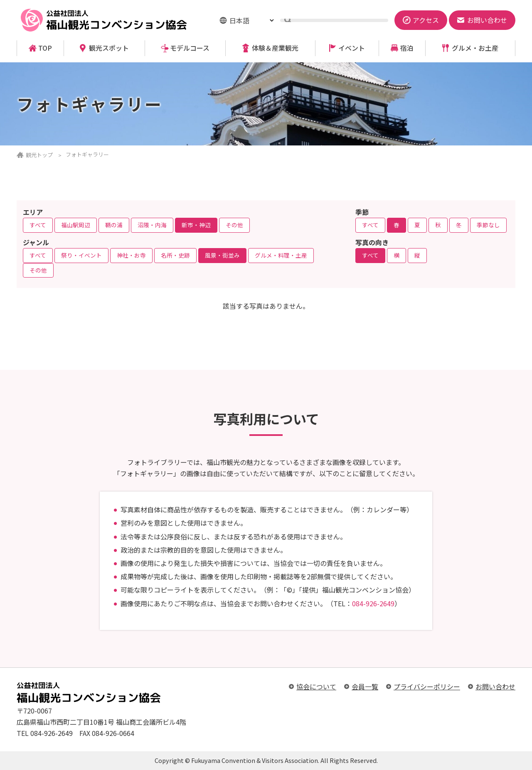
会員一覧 (365, 686)
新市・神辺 (196, 225)
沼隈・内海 (152, 225)
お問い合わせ (495, 686)
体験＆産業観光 (275, 48)
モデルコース (190, 48)
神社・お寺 (131, 255)
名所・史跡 (175, 255)
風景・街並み (222, 255)
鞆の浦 (114, 225)
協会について (316, 686)
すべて (38, 225)
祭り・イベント (81, 255)
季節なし (488, 225)
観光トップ (39, 155)
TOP (45, 48)
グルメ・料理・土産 (281, 255)
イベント (352, 48)
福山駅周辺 (76, 225)
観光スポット (109, 48)
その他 (234, 225)
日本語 (239, 20)
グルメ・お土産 (475, 48)
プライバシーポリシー (427, 686)
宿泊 (407, 48)
